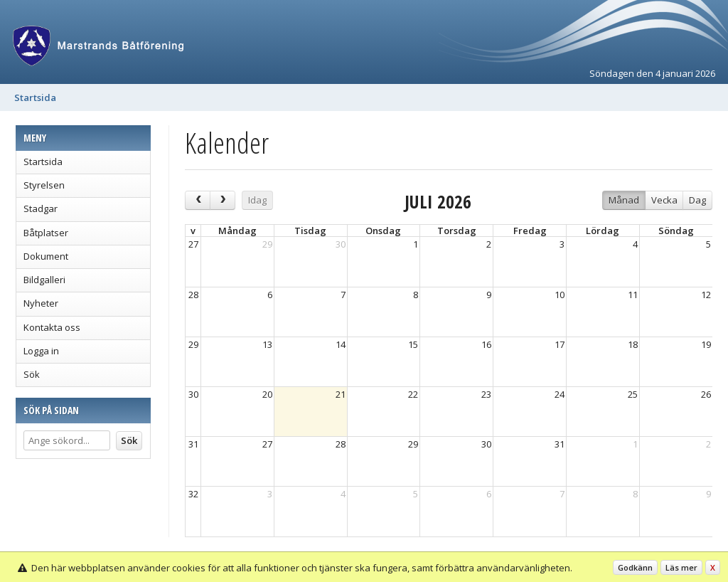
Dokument (46, 256)
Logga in (41, 351)
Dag (697, 200)
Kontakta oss (52, 327)
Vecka (664, 200)
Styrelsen (44, 185)
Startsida (35, 97)
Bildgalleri (44, 280)
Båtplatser (46, 233)
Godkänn (635, 567)
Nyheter (41, 303)
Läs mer (681, 567)
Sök (32, 374)
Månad (624, 200)
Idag (257, 200)
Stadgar (41, 208)
